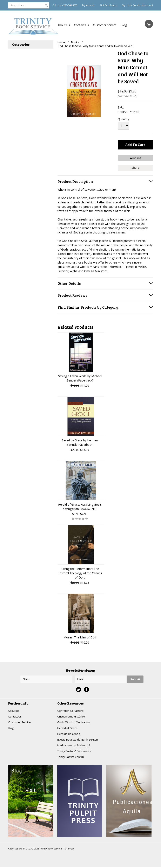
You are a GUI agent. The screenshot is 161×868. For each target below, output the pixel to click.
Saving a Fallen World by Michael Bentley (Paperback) (80, 378)
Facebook (86, 689)
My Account (89, 5)
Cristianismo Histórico (72, 716)
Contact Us (81, 25)
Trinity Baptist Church (72, 758)
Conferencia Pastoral (71, 710)
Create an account (143, 5)
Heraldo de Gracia (69, 734)
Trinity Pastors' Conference (75, 752)
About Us (64, 25)
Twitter (78, 689)
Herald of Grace (68, 728)
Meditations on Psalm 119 (75, 746)
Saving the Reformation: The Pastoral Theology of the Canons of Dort (80, 572)
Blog (124, 25)
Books (75, 42)
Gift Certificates (109, 5)
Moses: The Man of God (80, 637)
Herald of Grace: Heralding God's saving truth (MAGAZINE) (80, 506)
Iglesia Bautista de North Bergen (79, 740)
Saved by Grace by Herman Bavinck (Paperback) (80, 442)
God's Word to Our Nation (75, 722)
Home (61, 42)
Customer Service (105, 25)
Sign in (125, 5)
